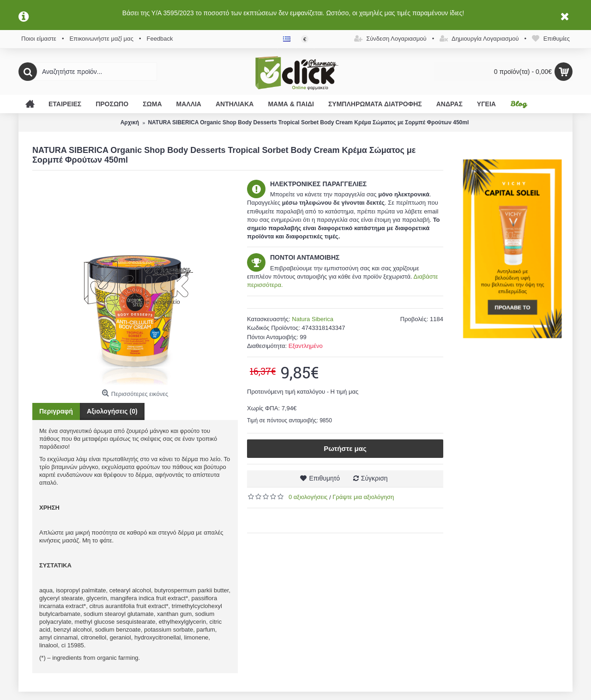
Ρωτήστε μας (345, 448)
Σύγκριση (374, 478)
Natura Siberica (313, 319)
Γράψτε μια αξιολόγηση (363, 497)
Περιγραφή (56, 411)
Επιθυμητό (324, 478)
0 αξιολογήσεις (308, 497)
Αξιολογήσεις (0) (112, 411)
